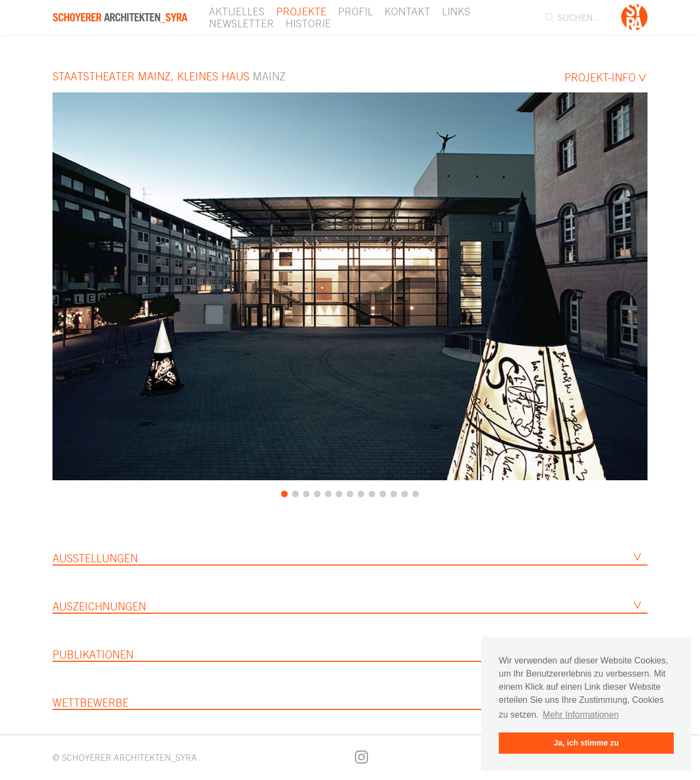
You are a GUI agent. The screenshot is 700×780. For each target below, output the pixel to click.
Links (456, 11)
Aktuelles (237, 11)
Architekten (120, 18)
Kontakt (407, 11)
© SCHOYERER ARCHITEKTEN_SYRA (125, 758)
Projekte (301, 11)
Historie (308, 24)
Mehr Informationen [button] (581, 715)
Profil (355, 11)
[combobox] (578, 18)
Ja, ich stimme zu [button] (586, 743)
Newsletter (241, 24)
